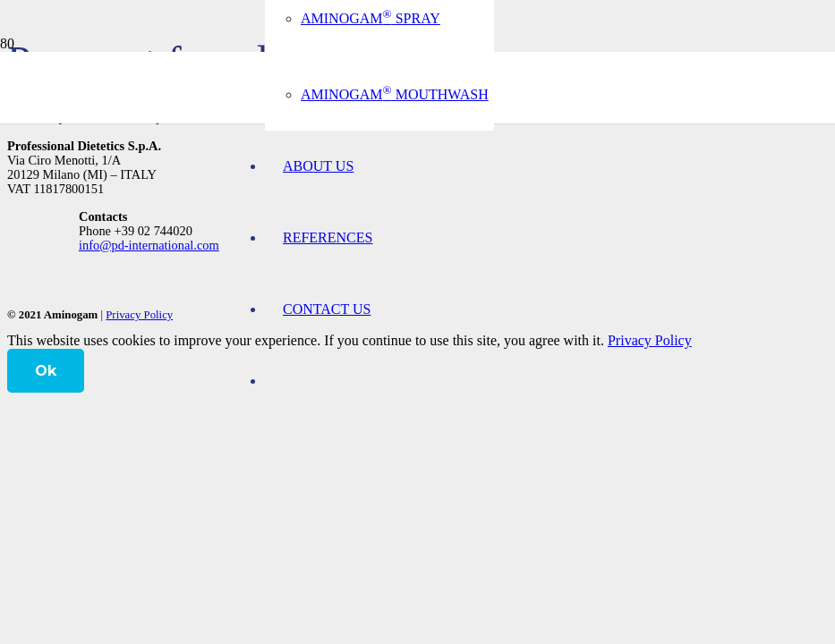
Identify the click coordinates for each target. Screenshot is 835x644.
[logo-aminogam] (0, 111)
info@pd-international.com (149, 245)
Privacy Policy (139, 315)
